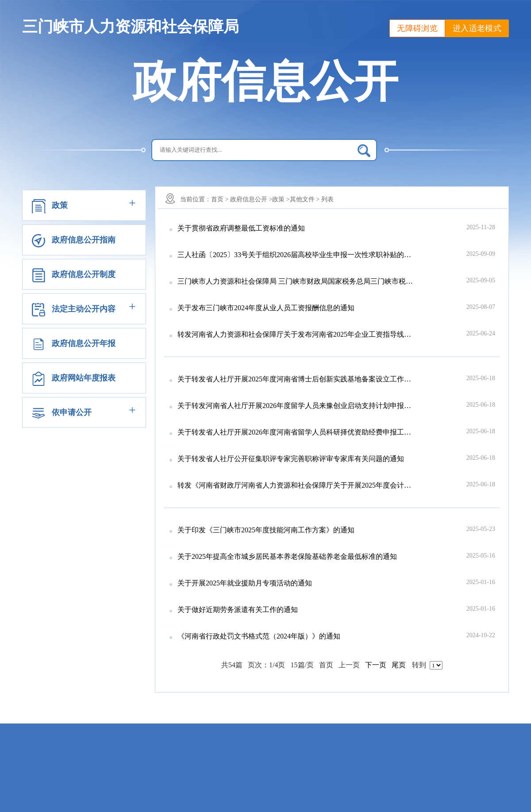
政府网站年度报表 (84, 378)
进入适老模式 (477, 28)
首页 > (220, 199)
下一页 (376, 665)
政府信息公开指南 (84, 240)
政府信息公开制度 (84, 274)
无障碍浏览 (417, 28)
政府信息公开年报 (84, 343)
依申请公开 (72, 412)
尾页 (399, 665)
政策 (60, 205)
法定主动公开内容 (84, 309)
